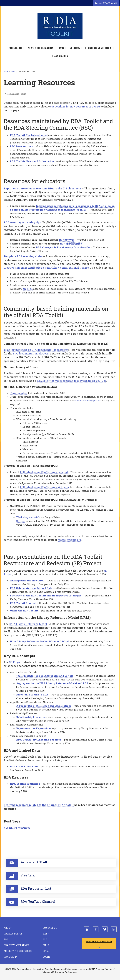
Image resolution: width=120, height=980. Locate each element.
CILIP (46, 945)
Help (46, 934)
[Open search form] (90, 3)
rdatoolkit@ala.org (69, 540)
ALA (45, 939)
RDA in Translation (16, 945)
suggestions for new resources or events (75, 106)
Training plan (18, 393)
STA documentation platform (31, 353)
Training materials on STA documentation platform (36, 350)
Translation (60, 56)
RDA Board (10, 957)
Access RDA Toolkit (106, 3)
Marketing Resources (18, 951)
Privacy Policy (13, 934)
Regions (75, 48)
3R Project (15, 662)
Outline (21, 521)
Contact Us (50, 928)
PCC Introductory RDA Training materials (45, 472)
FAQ (6, 939)
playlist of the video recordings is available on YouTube (71, 381)
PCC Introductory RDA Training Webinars (44, 487)
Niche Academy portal (87, 400)
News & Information (41, 48)
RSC (61, 48)
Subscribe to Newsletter (99, 941)
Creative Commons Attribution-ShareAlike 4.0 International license (46, 268)
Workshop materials (28, 517)
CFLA (46, 951)
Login (46, 957)
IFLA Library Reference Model (28, 624)
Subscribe (15, 48)
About (8, 928)
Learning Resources (98, 48)
